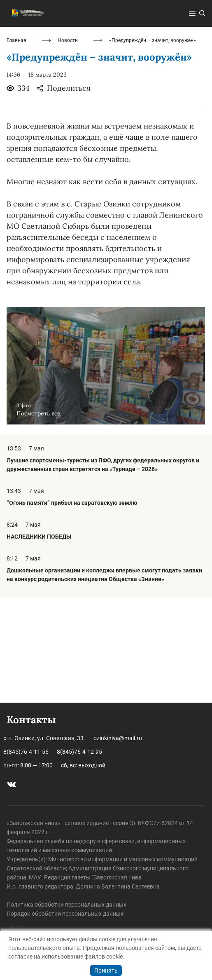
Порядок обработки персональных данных (65, 914)
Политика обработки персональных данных (66, 905)
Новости (68, 147)
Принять (106, 971)
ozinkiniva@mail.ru (118, 738)
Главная (16, 147)
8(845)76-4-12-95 (79, 752)
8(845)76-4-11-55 (26, 752)
